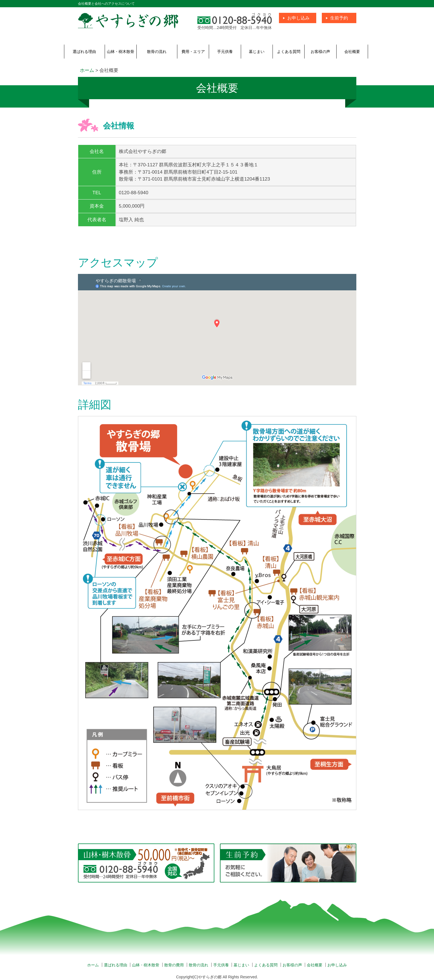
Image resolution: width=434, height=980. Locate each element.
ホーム (93, 965)
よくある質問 (289, 52)
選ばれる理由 (84, 52)
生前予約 (339, 18)
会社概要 (352, 52)
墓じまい (257, 52)
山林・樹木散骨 (121, 52)
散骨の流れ (157, 52)
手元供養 (225, 52)
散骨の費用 (174, 965)
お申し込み (298, 18)
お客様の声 (320, 52)
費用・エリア (193, 52)
